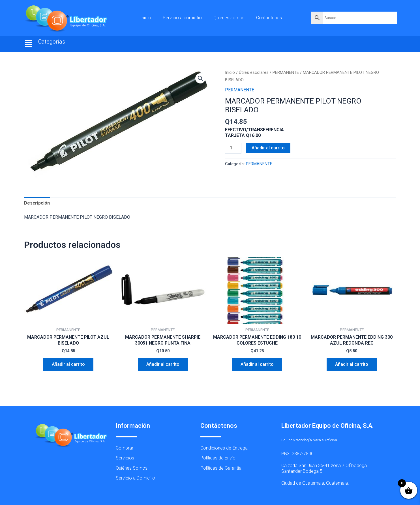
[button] (29, 44)
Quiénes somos (229, 18)
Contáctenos (269, 18)
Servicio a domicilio (182, 18)
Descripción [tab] (37, 203)
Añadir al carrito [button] (68, 364)
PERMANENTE (286, 72)
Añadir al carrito (268, 148)
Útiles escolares (254, 72)
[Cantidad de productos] (233, 148)
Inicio (146, 18)
